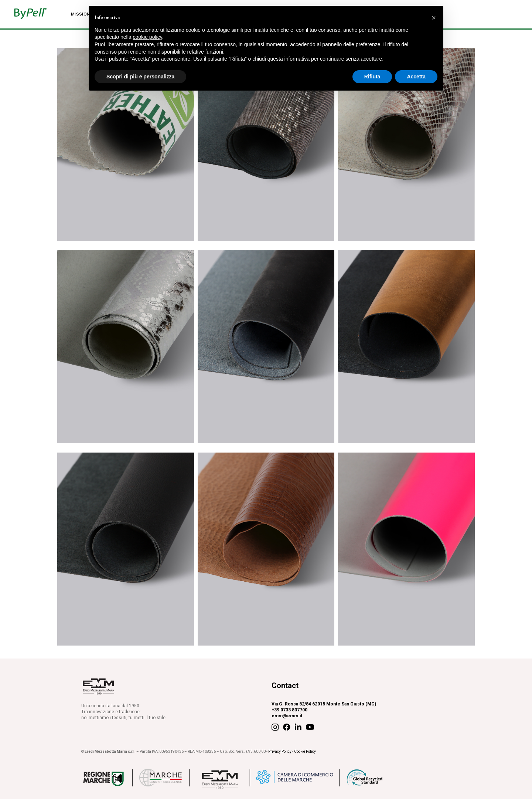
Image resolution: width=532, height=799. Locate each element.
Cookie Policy (305, 751)
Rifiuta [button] (372, 77)
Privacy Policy (280, 751)
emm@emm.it (287, 716)
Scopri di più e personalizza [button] (140, 77)
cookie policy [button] (148, 37)
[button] (434, 18)
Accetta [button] (416, 77)
